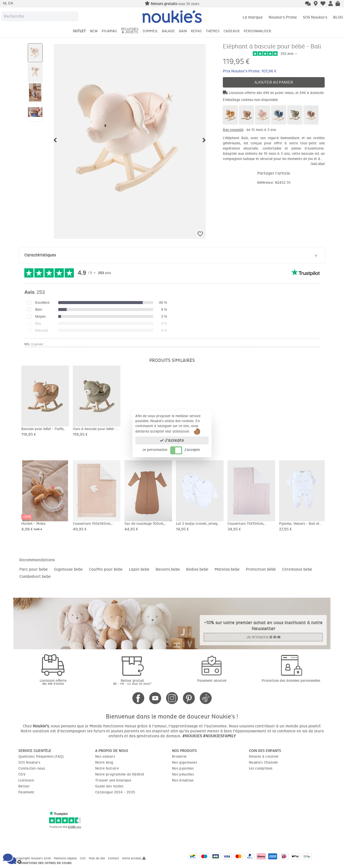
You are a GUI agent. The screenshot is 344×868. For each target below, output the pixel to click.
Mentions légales (66, 858)
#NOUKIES (192, 736)
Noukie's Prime (283, 17)
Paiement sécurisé (212, 681)
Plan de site (97, 858)
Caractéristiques (40, 255)
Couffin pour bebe (106, 569)
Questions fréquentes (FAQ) (41, 757)
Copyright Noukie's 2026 (34, 858)
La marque (253, 17)
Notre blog (104, 762)
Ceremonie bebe (297, 569)
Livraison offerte (53, 682)
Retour (24, 786)
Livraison (26, 780)
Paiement (26, 792)
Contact (114, 858)
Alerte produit (134, 858)
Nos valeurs (105, 757)
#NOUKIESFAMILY (219, 736)
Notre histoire (107, 768)
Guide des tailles (109, 786)
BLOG (338, 17)
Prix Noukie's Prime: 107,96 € (250, 71)
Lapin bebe (139, 569)
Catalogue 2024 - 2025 (115, 792)
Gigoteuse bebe (68, 569)
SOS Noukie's (315, 17)
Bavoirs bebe (168, 569)
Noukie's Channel (263, 762)
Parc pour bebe (34, 569)
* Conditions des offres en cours (44, 863)
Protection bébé (261, 569)
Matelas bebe (227, 569)
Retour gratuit (132, 682)
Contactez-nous (32, 768)
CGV (22, 774)
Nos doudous (183, 780)
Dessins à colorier (264, 757)
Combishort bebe (35, 576)
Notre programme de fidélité (120, 774)
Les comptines (261, 768)
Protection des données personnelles (291, 681)
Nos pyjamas (183, 768)
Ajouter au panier (274, 82)
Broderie (179, 757)
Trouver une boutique (113, 780)
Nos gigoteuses (185, 762)
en (11, 3)
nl (6, 3)
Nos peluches (183, 774)
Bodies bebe (197, 569)
